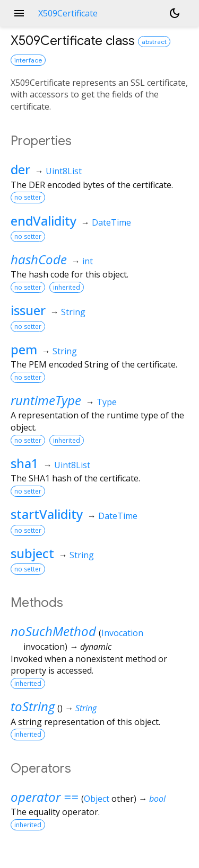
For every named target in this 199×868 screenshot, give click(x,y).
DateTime (111, 222)
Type (107, 402)
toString (33, 706)
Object (97, 799)
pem (24, 349)
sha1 (25, 463)
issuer (28, 310)
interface (28, 60)
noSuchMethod (53, 631)
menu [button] (19, 13)
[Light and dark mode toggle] (175, 13)
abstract (154, 42)
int (88, 261)
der (20, 169)
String (73, 312)
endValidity (44, 221)
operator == (45, 797)
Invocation (122, 633)
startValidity (47, 514)
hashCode (39, 259)
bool (157, 799)
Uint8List (64, 171)
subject (32, 553)
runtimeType (46, 400)
